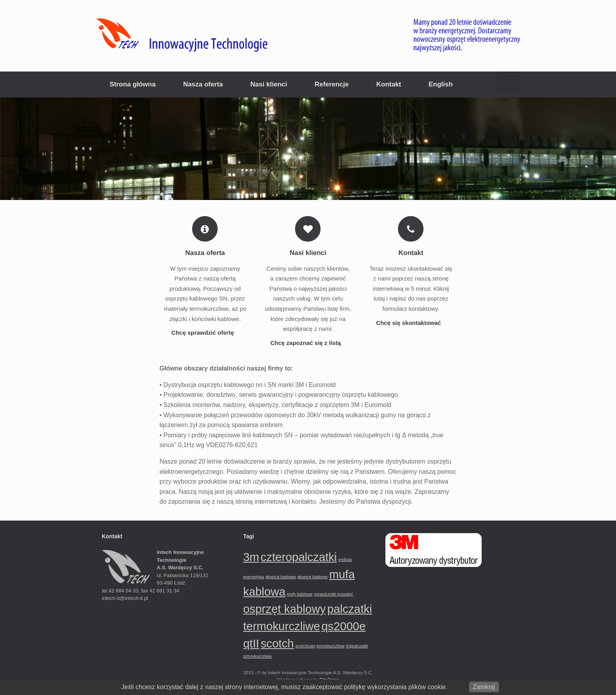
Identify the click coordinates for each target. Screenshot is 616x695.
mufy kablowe (300, 594)
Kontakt (389, 84)
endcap (345, 559)
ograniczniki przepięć (334, 594)
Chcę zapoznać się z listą (308, 343)
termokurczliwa (331, 646)
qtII (251, 643)
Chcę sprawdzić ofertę (205, 333)
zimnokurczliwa (257, 656)
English (441, 84)
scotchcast (305, 646)
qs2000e (344, 626)
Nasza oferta (203, 84)
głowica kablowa (280, 577)
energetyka (254, 577)
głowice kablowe (313, 577)
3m (251, 557)
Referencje (332, 84)
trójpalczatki (357, 646)
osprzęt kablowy (284, 609)
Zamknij (484, 687)
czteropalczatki (299, 557)
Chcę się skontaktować (411, 323)
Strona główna (133, 84)
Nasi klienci (269, 84)
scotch (277, 643)
